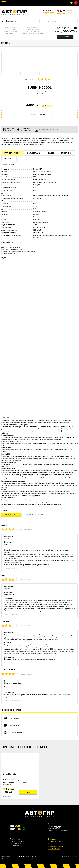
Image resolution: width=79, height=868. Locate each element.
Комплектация (34, 153)
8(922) (67, 28)
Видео (51, 153)
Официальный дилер (56, 846)
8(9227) (65, 31)
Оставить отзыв (12, 515)
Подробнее (7, 796)
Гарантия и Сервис (55, 842)
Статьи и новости (54, 849)
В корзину (28, 792)
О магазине (52, 839)
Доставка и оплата (55, 844)
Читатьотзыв (70, 12)
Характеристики (11, 153)
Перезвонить (65, 37)
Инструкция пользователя (49, 130)
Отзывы (7, 158)
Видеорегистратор (40, 91)
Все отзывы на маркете (34, 515)
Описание (66, 153)
